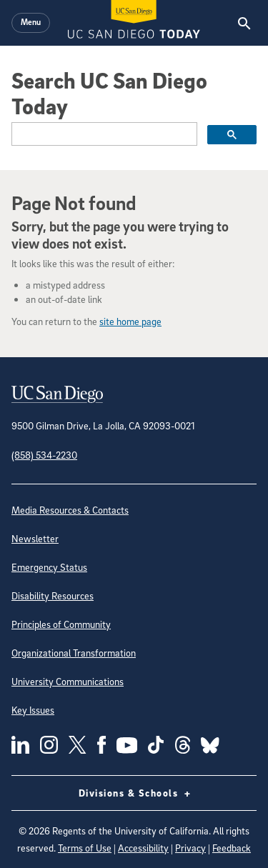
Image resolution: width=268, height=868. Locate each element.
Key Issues (33, 710)
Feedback (232, 848)
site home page (130, 321)
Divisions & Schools (134, 793)
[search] (103, 134)
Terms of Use (85, 848)
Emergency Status (49, 567)
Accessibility (143, 848)
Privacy (190, 848)
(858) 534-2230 (44, 455)
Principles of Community (61, 624)
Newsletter (35, 538)
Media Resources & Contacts (70, 510)
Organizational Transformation (74, 653)
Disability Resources (53, 595)
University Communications (68, 681)
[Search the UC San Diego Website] (244, 23)
